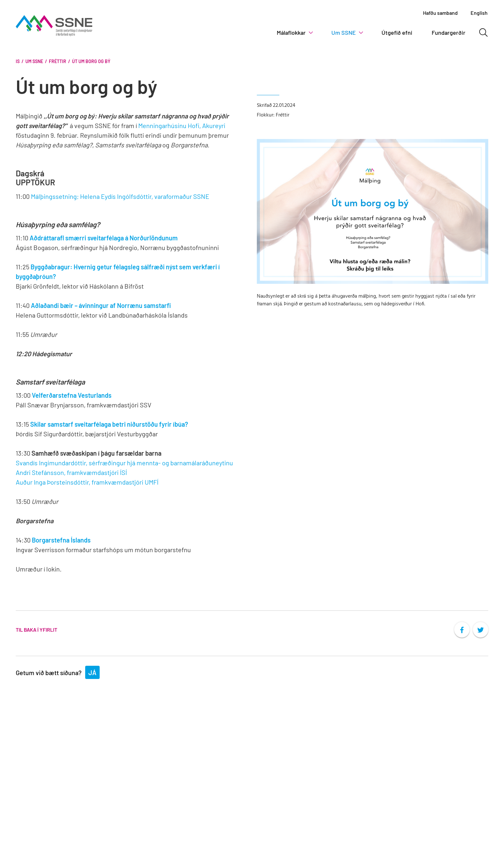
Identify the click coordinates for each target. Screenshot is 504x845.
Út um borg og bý (91, 61)
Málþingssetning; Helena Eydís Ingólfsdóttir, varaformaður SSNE (120, 196)
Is (18, 61)
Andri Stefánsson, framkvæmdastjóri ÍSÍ (71, 472)
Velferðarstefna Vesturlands (72, 395)
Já (92, 673)
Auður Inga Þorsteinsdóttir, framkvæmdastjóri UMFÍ (87, 482)
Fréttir (58, 61)
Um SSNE (34, 61)
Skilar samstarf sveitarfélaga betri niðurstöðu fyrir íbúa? (109, 424)
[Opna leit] (483, 32)
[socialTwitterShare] (481, 630)
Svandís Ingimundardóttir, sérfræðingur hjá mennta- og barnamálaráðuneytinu (124, 463)
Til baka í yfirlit (36, 630)
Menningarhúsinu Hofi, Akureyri (182, 125)
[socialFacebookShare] (462, 630)
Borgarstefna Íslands (61, 540)
